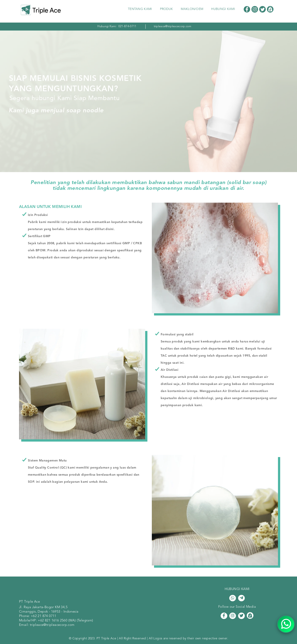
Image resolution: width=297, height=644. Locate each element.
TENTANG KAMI (140, 9)
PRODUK (167, 9)
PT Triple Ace (29, 602)
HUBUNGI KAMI (223, 9)
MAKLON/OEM (192, 9)
